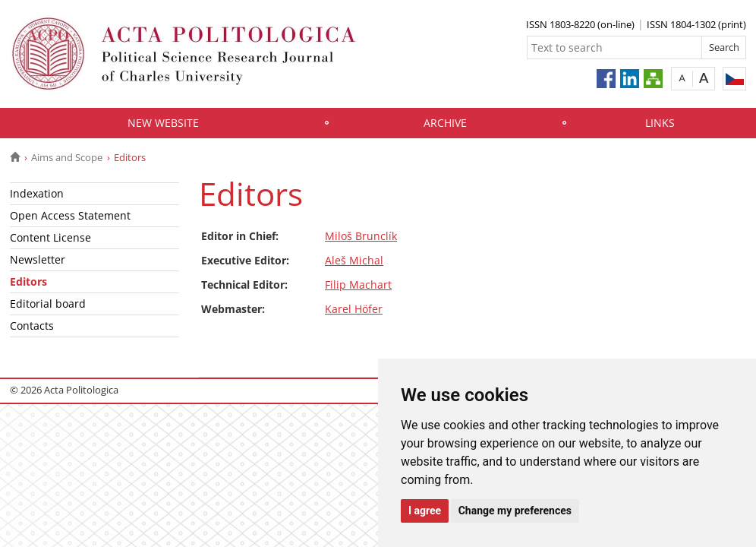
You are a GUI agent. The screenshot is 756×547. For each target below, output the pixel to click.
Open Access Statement (70, 215)
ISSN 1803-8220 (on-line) (580, 24)
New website (163, 123)
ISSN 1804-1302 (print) (696, 24)
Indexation (37, 193)
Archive (445, 123)
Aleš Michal (354, 260)
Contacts (32, 326)
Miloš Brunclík (361, 236)
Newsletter (38, 259)
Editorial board (48, 304)
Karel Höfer (354, 309)
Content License (50, 237)
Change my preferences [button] (515, 511)
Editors (28, 281)
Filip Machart (358, 285)
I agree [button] (425, 511)
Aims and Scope (67, 157)
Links (660, 123)
